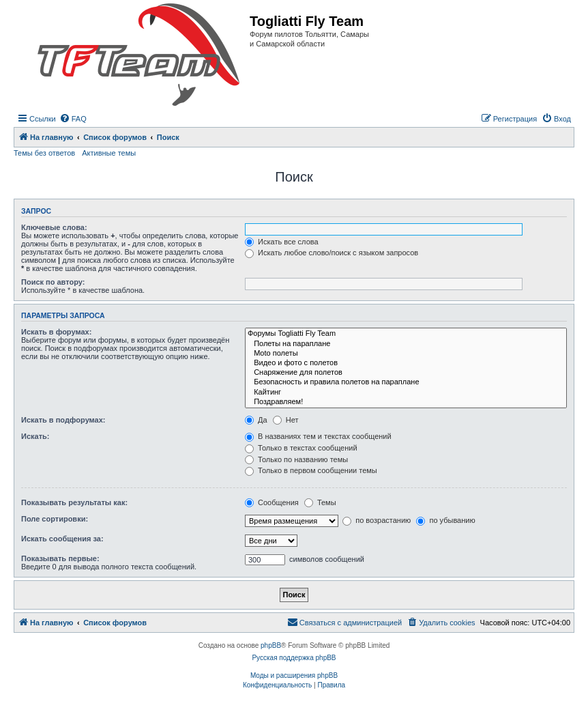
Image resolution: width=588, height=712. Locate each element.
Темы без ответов (44, 153)
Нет (286, 420)
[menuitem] (73, 119)
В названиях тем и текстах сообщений (318, 436)
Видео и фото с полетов (406, 363)
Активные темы (109, 153)
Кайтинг (406, 393)
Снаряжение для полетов (406, 373)
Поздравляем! (406, 402)
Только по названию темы (296, 459)
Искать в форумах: (56, 332)
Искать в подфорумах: (63, 420)
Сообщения (272, 502)
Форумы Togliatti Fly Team (406, 334)
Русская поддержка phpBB (294, 658)
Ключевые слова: (54, 227)
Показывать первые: (60, 558)
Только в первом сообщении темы (311, 470)
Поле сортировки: (55, 519)
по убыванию (445, 520)
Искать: (35, 436)
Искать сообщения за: (62, 539)
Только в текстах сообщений (301, 448)
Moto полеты (406, 354)
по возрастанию (377, 520)
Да (256, 420)
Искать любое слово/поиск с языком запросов (332, 253)
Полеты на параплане (406, 344)
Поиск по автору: (53, 282)
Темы (320, 502)
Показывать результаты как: (74, 502)
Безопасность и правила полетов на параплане (406, 382)
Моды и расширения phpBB (294, 675)
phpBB (271, 645)
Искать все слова (282, 242)
